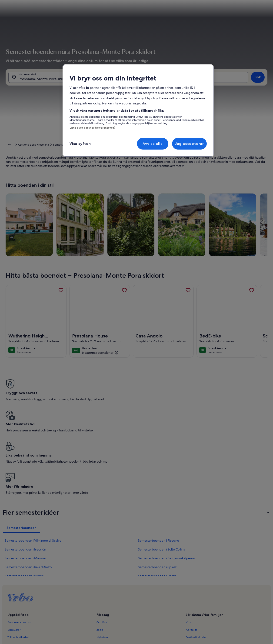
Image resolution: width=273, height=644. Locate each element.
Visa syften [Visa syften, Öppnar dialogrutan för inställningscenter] (80, 144)
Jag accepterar (189, 144)
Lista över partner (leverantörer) (92, 128)
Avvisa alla (153, 144)
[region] (138, 111)
